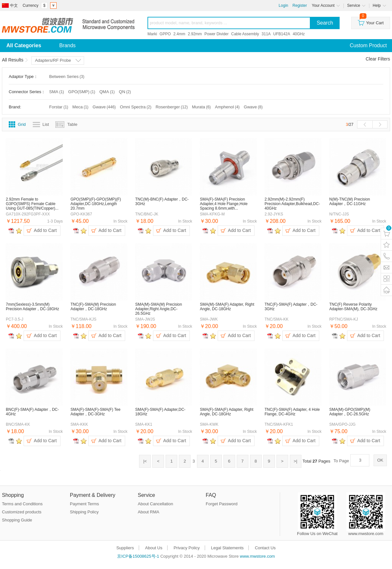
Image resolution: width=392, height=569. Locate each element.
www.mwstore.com (257, 556)
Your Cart (371, 21)
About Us (154, 548)
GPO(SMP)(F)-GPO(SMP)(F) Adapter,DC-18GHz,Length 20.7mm (96, 204)
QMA (107, 92)
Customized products (22, 512)
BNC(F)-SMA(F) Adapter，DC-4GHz (32, 412)
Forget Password (222, 504)
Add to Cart (45, 230)
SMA (57, 92)
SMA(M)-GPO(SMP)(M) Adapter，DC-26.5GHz (350, 412)
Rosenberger (172, 107)
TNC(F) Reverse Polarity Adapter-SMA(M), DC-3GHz (353, 307)
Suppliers (125, 548)
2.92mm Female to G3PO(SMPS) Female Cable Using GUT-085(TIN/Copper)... (32, 204)
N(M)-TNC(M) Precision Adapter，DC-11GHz (350, 202)
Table (72, 124)
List (46, 124)
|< (145, 461)
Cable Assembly (245, 34)
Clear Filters (378, 59)
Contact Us (265, 548)
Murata (202, 107)
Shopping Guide (17, 520)
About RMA (148, 512)
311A (266, 34)
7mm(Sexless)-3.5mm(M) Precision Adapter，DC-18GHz (33, 307)
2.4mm (179, 34)
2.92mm (195, 34)
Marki (152, 34)
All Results (13, 60)
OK (380, 460)
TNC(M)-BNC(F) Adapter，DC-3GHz (162, 202)
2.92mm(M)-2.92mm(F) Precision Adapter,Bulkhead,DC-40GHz (292, 204)
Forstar (59, 107)
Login (283, 5)
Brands (67, 45)
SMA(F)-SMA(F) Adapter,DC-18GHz (160, 412)
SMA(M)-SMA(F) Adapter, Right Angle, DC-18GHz (227, 307)
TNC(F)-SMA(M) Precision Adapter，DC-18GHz (93, 307)
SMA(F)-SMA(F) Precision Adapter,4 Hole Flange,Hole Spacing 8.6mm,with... (224, 204)
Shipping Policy (84, 512)
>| (295, 461)
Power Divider (217, 34)
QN (125, 92)
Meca (81, 107)
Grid (22, 124)
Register (300, 5)
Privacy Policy (187, 548)
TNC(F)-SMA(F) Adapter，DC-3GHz (291, 307)
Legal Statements (227, 548)
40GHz (299, 34)
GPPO (165, 34)
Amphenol (228, 107)
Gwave (104, 107)
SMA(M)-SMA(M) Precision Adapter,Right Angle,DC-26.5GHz (159, 309)
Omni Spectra (136, 107)
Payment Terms (84, 504)
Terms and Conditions (22, 504)
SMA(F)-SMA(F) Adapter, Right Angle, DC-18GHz (227, 412)
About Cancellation (155, 504)
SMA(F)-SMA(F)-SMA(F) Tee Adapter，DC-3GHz (95, 412)
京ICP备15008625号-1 (138, 556)
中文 (14, 5)
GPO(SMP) (82, 92)
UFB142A (282, 34)
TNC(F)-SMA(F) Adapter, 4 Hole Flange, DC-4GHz (292, 412)
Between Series (67, 77)
